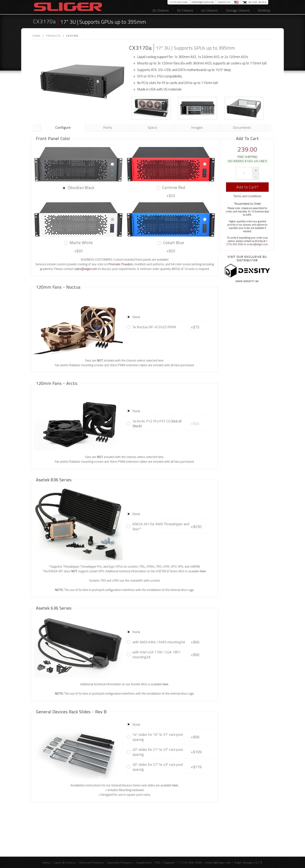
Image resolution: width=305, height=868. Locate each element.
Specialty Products (120, 862)
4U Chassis (210, 10)
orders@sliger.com (203, 2)
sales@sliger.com (86, 269)
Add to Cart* (247, 187)
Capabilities (144, 862)
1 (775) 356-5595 (179, 2)
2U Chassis (161, 10)
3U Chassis (185, 10)
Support (169, 862)
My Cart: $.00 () (257, 2)
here (203, 571)
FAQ (158, 862)
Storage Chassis (238, 10)
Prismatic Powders (121, 264)
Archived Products (92, 862)
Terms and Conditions (247, 196)
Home (36, 36)
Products (53, 36)
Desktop (264, 10)
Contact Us (224, 2)
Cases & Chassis (65, 862)
